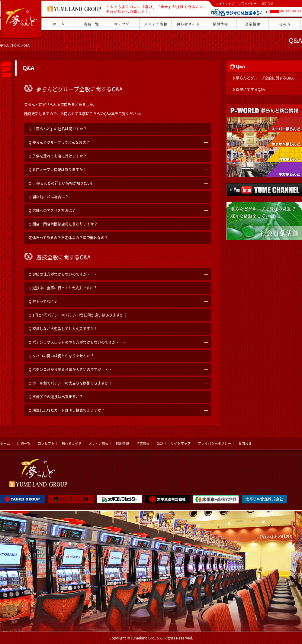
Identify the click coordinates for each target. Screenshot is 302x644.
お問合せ (267, 3)
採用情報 (122, 443)
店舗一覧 (24, 443)
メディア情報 (99, 443)
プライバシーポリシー (214, 443)
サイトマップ (225, 3)
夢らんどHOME (10, 45)
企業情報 (143, 443)
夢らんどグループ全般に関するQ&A (265, 78)
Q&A (160, 443)
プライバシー (248, 3)
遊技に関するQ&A (250, 89)
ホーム (5, 443)
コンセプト (46, 443)
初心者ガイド (72, 443)
